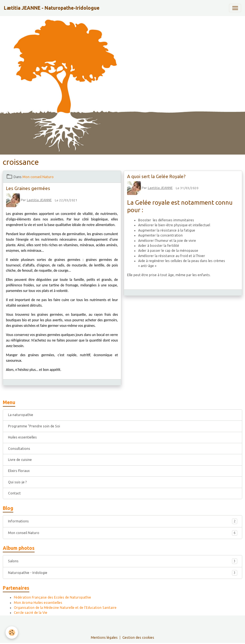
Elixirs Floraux (19, 471)
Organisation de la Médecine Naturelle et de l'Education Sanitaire (65, 608)
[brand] (52, 8)
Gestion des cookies (138, 637)
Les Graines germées (28, 188)
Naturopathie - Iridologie (123, 573)
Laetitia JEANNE (39, 200)
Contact (14, 493)
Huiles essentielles (22, 437)
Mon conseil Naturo (38, 177)
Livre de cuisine (20, 460)
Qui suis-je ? (17, 482)
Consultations (19, 449)
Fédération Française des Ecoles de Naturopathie (52, 597)
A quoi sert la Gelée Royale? (156, 176)
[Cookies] (12, 633)
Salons (123, 561)
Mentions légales (104, 637)
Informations (123, 521)
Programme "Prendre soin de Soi (34, 426)
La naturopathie (21, 415)
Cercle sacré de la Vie (31, 613)
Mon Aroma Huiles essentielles (38, 603)
